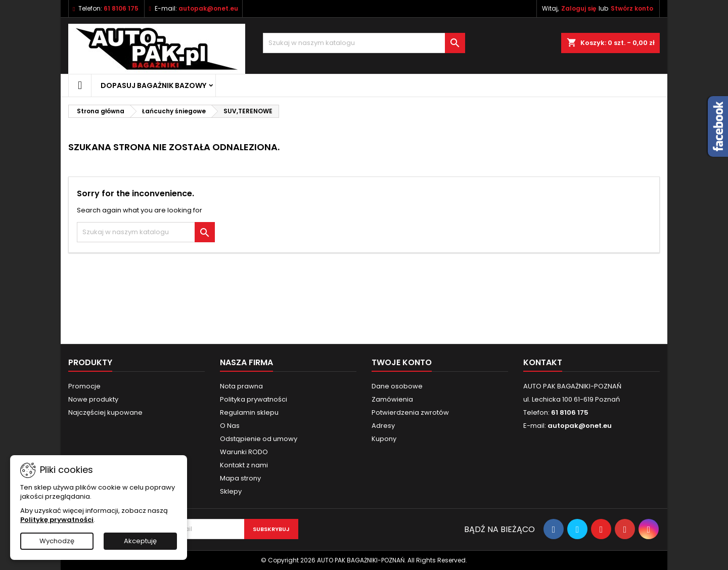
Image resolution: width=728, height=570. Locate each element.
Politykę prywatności (57, 520)
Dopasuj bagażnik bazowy (153, 85)
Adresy (383, 426)
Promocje (84, 386)
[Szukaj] (364, 43)
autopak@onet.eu (208, 8)
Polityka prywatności (254, 399)
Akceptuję (140, 541)
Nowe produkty (93, 399)
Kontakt (543, 362)
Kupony (384, 439)
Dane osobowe (397, 386)
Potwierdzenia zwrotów (410, 412)
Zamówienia (392, 399)
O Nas (230, 426)
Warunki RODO (244, 452)
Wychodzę (57, 541)
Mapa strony (240, 478)
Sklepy (231, 491)
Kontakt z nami (244, 465)
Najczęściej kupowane (105, 412)
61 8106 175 (121, 8)
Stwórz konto (632, 8)
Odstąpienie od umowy (259, 439)
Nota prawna (241, 386)
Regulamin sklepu (249, 412)
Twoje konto (402, 362)
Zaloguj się (579, 8)
